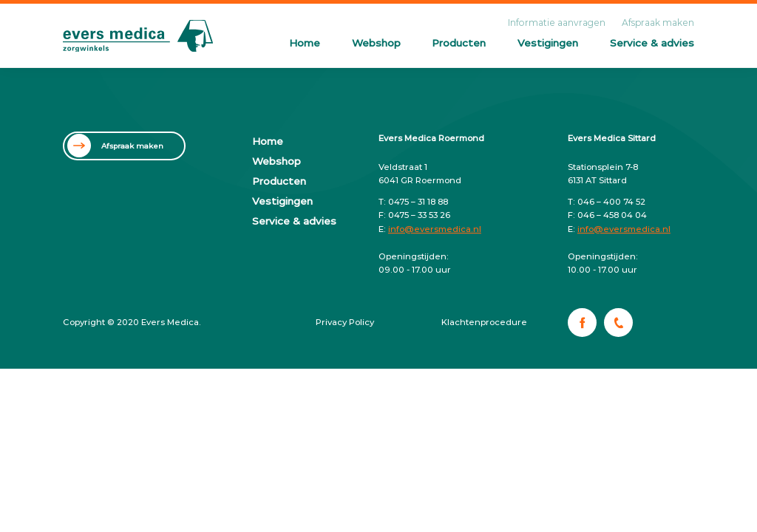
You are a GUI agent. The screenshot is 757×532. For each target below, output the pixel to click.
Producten (459, 43)
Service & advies (652, 43)
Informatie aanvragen (557, 23)
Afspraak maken (658, 23)
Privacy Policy (345, 322)
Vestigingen (548, 43)
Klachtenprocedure (484, 322)
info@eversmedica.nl (435, 229)
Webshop (376, 43)
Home (305, 43)
